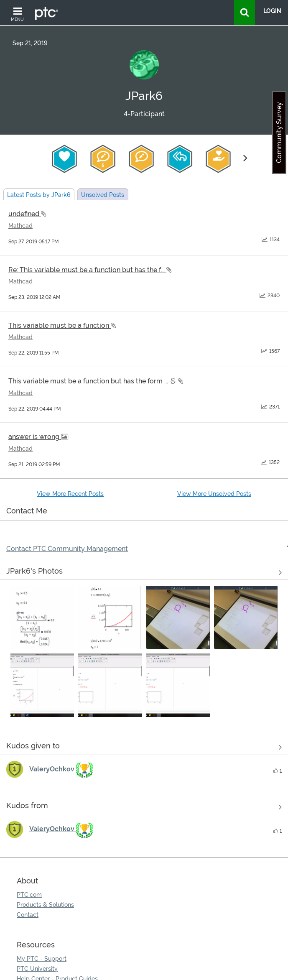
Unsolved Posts (103, 195)
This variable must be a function (60, 325)
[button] (42, 618)
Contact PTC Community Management (67, 549)
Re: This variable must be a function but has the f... (87, 270)
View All (144, 572)
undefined (25, 214)
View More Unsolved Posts (214, 494)
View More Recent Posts (70, 494)
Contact (28, 915)
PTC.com (29, 895)
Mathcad (20, 226)
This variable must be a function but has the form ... (89, 381)
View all (144, 747)
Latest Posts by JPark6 (39, 195)
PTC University (37, 969)
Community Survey (279, 133)
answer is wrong (35, 437)
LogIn (272, 11)
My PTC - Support (42, 959)
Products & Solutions (45, 905)
